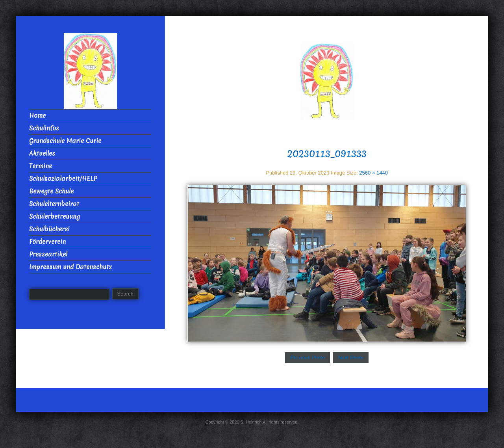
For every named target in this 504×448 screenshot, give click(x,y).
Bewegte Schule (51, 191)
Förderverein (47, 242)
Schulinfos (44, 128)
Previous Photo (308, 358)
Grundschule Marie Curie (65, 141)
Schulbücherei (49, 229)
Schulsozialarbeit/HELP (63, 179)
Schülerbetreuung (55, 217)
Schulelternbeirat (54, 204)
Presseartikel (48, 254)
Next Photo (351, 358)
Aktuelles (42, 153)
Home (37, 116)
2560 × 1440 (373, 173)
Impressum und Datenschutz (70, 267)
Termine (41, 166)
